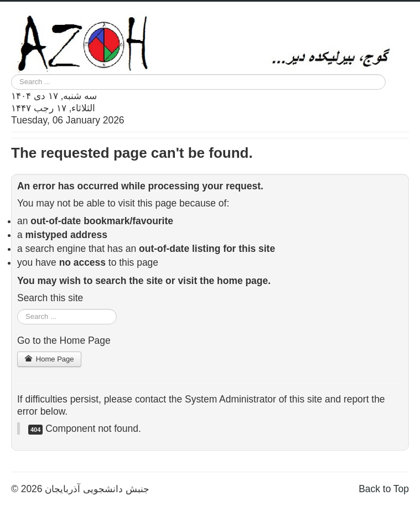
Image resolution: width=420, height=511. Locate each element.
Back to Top (384, 489)
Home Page (49, 359)
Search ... (11, 74)
